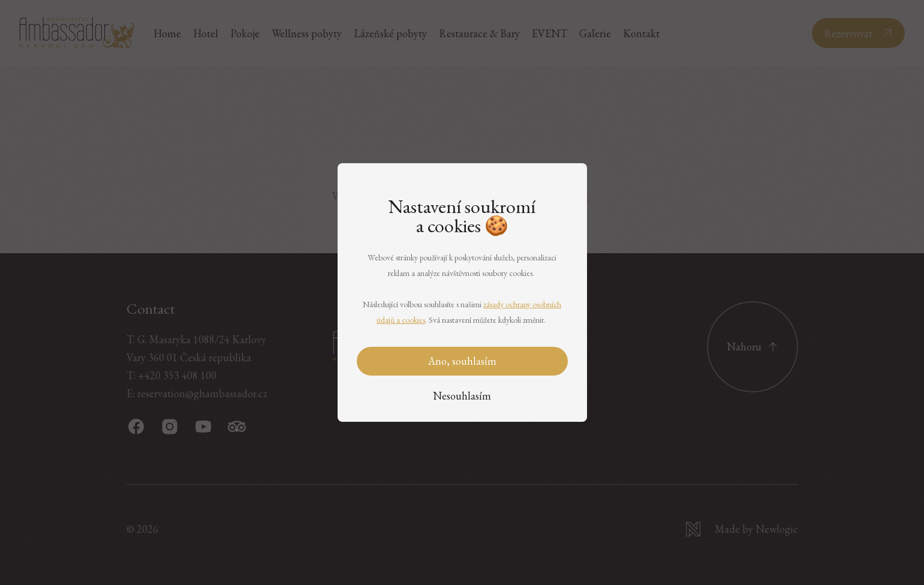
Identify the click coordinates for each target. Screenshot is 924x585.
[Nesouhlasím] (462, 396)
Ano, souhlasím (462, 361)
